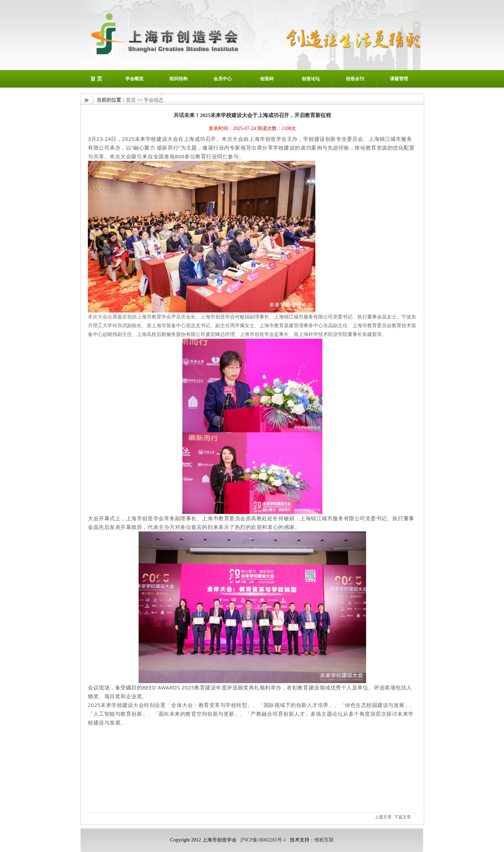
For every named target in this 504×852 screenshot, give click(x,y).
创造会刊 (355, 79)
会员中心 (223, 79)
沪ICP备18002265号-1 (263, 840)
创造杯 (267, 79)
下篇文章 (402, 817)
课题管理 (399, 79)
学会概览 (134, 79)
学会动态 (154, 100)
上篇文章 (383, 817)
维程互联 (324, 840)
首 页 (96, 79)
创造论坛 (311, 79)
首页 (131, 100)
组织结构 (178, 79)
